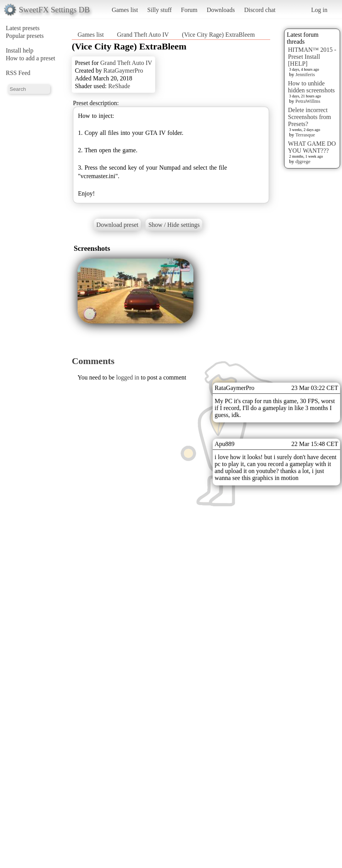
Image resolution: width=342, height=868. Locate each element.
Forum (189, 10)
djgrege (303, 161)
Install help (20, 50)
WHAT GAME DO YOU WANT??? (312, 147)
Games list (125, 10)
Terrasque (305, 135)
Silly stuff (160, 10)
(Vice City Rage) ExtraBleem (218, 35)
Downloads (221, 10)
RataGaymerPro (123, 71)
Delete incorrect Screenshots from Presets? (310, 117)
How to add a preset (30, 58)
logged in (128, 377)
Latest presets (23, 28)
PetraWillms (308, 101)
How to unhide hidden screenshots (311, 87)
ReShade (119, 86)
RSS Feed (18, 73)
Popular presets (25, 36)
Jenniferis (305, 74)
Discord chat (260, 10)
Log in (319, 10)
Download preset (118, 225)
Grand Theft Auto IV (143, 35)
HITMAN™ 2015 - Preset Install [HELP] (312, 57)
